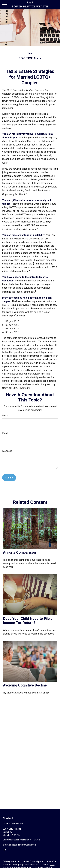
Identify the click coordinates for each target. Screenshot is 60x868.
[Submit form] (9, 478)
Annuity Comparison (19, 552)
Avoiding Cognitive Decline (25, 685)
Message (7, 451)
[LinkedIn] (5, 849)
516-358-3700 (16, 823)
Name (5, 416)
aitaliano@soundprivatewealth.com (20, 845)
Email (5, 433)
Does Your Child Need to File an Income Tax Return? (29, 621)
